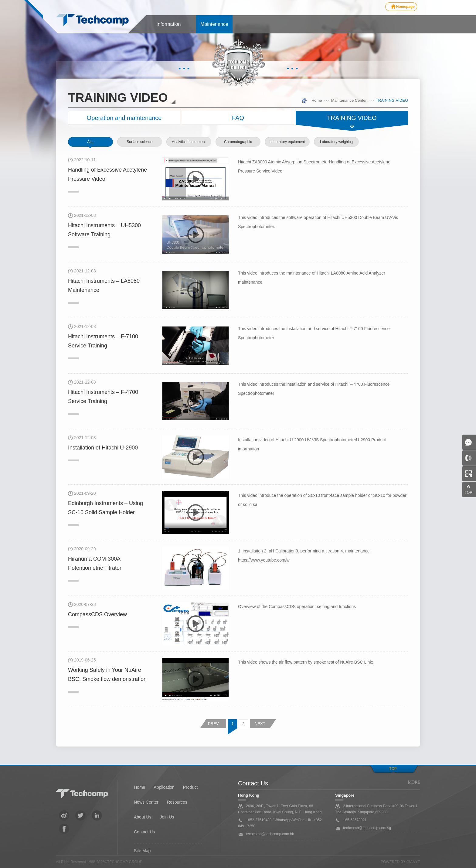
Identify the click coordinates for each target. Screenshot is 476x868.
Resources (177, 802)
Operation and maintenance (124, 118)
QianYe (413, 862)
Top (393, 769)
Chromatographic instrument (238, 147)
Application (164, 787)
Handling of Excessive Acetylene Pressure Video (107, 174)
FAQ (238, 118)
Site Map (142, 851)
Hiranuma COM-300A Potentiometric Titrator (95, 563)
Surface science (139, 142)
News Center (146, 802)
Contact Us (144, 832)
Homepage (405, 7)
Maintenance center (214, 27)
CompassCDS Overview (97, 614)
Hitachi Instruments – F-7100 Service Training (103, 341)
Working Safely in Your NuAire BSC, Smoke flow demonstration (107, 675)
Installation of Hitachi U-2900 (103, 448)
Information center (168, 27)
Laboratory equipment (287, 142)
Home (317, 100)
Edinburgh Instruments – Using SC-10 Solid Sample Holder (105, 508)
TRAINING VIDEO (392, 100)
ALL (90, 142)
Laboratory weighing (336, 142)
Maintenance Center (349, 100)
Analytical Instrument (189, 142)
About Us (143, 817)
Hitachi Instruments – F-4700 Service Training (103, 397)
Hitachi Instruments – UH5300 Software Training (104, 230)
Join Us (167, 817)
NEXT (260, 724)
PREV (213, 724)
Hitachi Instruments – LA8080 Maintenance (104, 285)
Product (190, 787)
